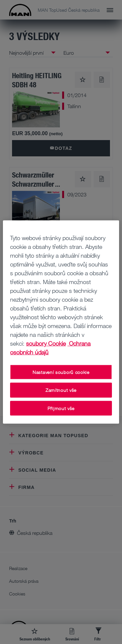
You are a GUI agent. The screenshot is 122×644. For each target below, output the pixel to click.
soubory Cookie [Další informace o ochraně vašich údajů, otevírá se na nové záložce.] (46, 343)
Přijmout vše (61, 408)
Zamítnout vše (61, 390)
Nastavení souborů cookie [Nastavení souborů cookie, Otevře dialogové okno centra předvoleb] (61, 372)
